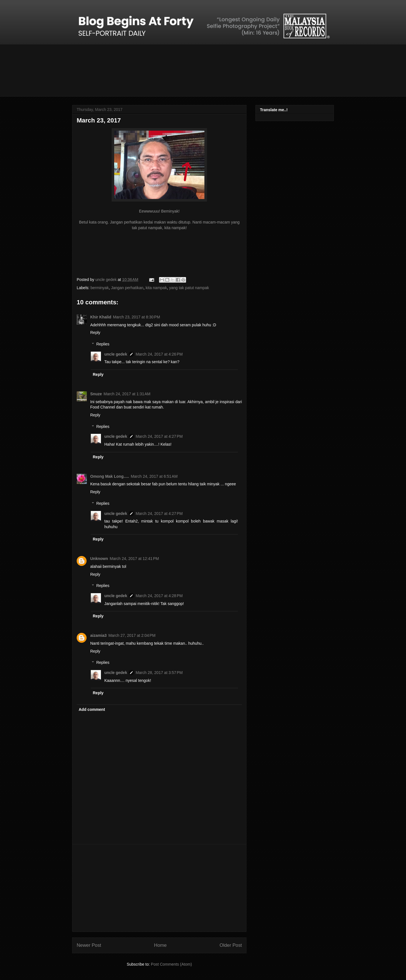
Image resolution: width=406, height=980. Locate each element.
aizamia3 (98, 635)
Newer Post (89, 945)
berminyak (100, 288)
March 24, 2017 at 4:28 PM (159, 596)
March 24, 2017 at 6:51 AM (154, 476)
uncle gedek (116, 354)
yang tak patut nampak (189, 288)
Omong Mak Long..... (110, 476)
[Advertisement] (159, 888)
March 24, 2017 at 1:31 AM (127, 394)
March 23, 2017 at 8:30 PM (137, 317)
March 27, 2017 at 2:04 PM (132, 635)
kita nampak (156, 288)
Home (160, 945)
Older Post (231, 945)
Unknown (99, 559)
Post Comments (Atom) (171, 964)
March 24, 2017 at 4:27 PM (159, 436)
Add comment (92, 709)
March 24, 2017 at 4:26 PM (159, 354)
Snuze (96, 394)
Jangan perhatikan (127, 288)
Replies (103, 344)
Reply (95, 332)
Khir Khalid (101, 317)
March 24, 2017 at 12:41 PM (134, 559)
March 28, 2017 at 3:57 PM (159, 673)
